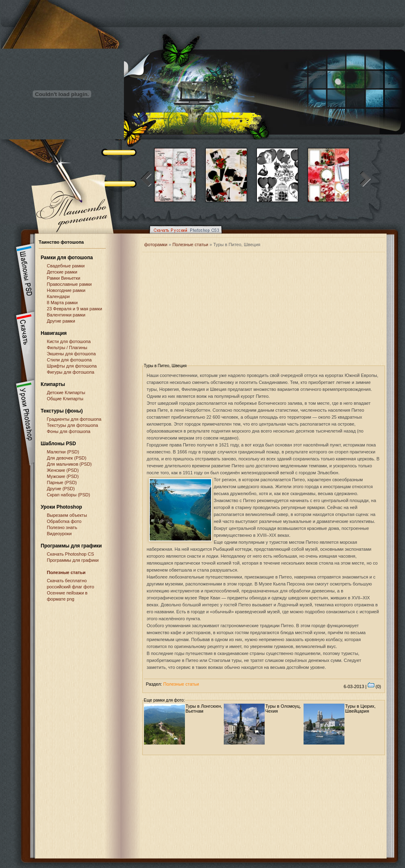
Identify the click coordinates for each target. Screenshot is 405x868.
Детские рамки (62, 272)
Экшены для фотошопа (72, 354)
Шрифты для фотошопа (72, 366)
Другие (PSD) (61, 489)
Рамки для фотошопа (67, 258)
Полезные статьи (66, 572)
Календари (59, 296)
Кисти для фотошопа (69, 341)
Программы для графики (73, 560)
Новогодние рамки (66, 290)
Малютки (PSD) (63, 452)
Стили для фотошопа (70, 360)
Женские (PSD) (63, 470)
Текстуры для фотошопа (73, 425)
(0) (375, 686)
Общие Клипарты (65, 399)
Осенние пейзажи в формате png (67, 596)
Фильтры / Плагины (67, 348)
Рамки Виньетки (64, 278)
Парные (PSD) (62, 482)
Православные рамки (70, 284)
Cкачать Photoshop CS (71, 554)
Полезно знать (62, 527)
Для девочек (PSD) (67, 458)
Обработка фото (64, 521)
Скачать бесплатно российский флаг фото (71, 584)
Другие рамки (61, 321)
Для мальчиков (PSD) (70, 464)
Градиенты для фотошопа (74, 419)
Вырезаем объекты (67, 515)
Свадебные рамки (66, 266)
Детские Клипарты (66, 393)
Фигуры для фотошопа (71, 372)
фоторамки (156, 244)
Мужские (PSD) (63, 476)
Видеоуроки (60, 534)
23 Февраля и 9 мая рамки (75, 309)
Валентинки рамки (66, 315)
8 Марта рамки (62, 303)
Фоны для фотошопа (69, 431)
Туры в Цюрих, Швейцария (361, 709)
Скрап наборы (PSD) (69, 495)
